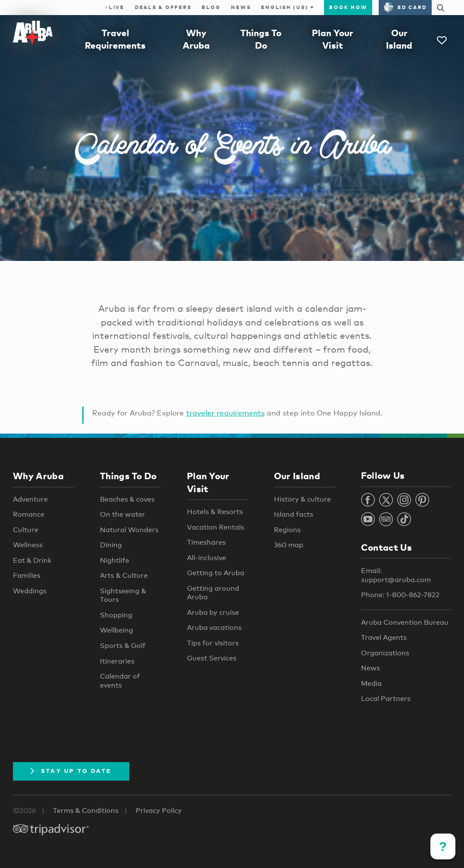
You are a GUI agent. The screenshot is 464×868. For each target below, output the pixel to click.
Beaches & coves (127, 499)
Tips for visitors (213, 643)
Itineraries (117, 661)
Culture (26, 530)
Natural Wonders (129, 530)
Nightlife (115, 560)
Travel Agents (384, 637)
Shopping (116, 615)
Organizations (385, 653)
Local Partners (386, 699)
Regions (287, 530)
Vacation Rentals (216, 527)
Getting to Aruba (216, 573)
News (241, 7)
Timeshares (206, 542)
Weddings (30, 591)
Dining (111, 545)
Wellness (28, 545)
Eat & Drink (32, 560)
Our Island (297, 476)
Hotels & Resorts (215, 512)
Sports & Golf (123, 646)
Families (27, 575)
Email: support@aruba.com (396, 575)
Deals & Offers (163, 7)
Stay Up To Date (71, 771)
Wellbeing (117, 630)
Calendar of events (120, 681)
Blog (211, 7)
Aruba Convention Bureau (405, 622)
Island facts (294, 514)
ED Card (405, 7)
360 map (289, 545)
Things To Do (128, 476)
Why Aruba (38, 476)
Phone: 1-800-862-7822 (400, 595)
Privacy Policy (159, 811)
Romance (29, 514)
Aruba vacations (214, 628)
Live (115, 7)
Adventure (30, 499)
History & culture (302, 499)
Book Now (348, 7)
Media (371, 684)
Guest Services (212, 658)
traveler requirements (225, 413)
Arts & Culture (124, 575)
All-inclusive (207, 558)
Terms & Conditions (86, 811)
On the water (123, 514)
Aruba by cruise (213, 612)
